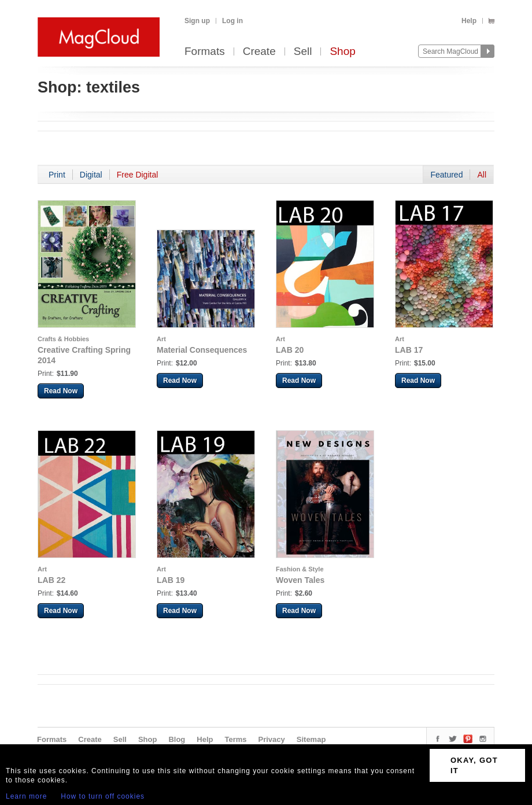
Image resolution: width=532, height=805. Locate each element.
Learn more (26, 796)
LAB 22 (51, 580)
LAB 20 (290, 350)
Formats (205, 52)
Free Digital (138, 175)
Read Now (61, 391)
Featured (446, 175)
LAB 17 (409, 350)
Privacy (272, 739)
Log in (232, 21)
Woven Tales (300, 580)
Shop (342, 52)
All (482, 175)
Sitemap (311, 739)
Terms (235, 739)
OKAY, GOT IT (474, 765)
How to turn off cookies (103, 796)
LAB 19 (171, 580)
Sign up (197, 21)
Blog (177, 739)
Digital (91, 175)
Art (161, 339)
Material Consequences (202, 350)
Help (469, 21)
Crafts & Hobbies (63, 339)
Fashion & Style (300, 569)
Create (259, 52)
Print (57, 175)
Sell (303, 52)
